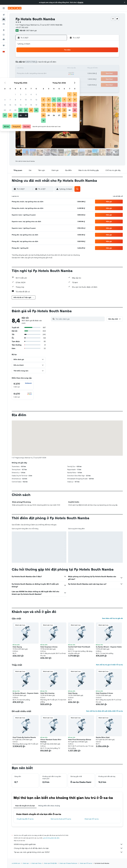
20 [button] (29, 74)
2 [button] (44, 58)
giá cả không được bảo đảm (51, 838)
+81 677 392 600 (22, 27)
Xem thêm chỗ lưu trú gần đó (112, 618)
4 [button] (55, 58)
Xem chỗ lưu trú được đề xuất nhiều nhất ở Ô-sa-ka (104, 711)
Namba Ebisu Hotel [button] (103, 737)
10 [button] (49, 63)
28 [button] (34, 79)
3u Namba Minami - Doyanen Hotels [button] (109, 647)
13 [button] (29, 68)
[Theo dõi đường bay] (4, 35)
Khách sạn (26, 863)
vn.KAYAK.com (16, 863)
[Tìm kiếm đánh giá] (80, 319)
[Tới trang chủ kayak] (15, 8)
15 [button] (39, 68)
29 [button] (39, 79)
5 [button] (60, 58)
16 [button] (44, 68)
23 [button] (44, 74)
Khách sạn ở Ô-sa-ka (92, 819)
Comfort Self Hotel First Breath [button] (79, 647)
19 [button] (60, 68)
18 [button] (55, 68)
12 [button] (60, 63)
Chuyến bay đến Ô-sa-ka (25, 819)
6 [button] (29, 63)
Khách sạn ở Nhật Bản (50, 863)
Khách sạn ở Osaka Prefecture (68, 863)
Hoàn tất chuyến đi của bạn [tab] (25, 806)
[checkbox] (23, 385)
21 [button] (34, 74)
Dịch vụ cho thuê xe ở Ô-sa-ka (61, 819)
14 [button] (34, 68)
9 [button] (44, 63)
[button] (125, 2)
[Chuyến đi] (4, 45)
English (81, 2)
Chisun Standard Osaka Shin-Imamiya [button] (51, 741)
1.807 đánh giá (31, 30)
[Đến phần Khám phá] (4, 30)
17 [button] (49, 68)
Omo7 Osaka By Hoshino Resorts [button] (24, 737)
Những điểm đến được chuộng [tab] (49, 806)
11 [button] (55, 63)
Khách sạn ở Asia (36, 863)
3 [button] (49, 58)
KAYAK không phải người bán (68, 844)
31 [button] (49, 79)
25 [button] (55, 74)
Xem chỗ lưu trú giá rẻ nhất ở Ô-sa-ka (109, 665)
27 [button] (29, 79)
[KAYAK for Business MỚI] (4, 39)
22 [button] (39, 74)
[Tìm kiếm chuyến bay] (4, 15)
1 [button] (39, 58)
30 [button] (44, 79)
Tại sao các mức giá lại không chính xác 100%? (68, 852)
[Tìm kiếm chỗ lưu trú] (4, 19)
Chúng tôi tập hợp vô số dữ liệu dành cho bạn (68, 848)
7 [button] (34, 63)
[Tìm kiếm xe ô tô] (4, 24)
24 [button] (49, 74)
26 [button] (60, 74)
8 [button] (39, 63)
